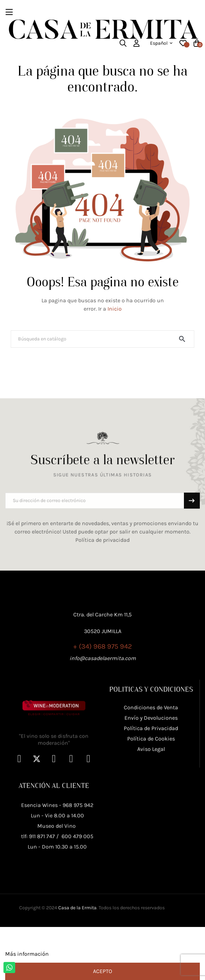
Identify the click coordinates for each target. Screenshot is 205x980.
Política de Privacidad (151, 773)
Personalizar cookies (76, 954)
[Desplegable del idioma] (161, 43)
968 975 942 (78, 861)
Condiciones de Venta (151, 752)
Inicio (115, 309)
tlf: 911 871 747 (38, 892)
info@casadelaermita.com (103, 690)
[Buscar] (102, 339)
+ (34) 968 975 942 (103, 678)
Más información (27, 954)
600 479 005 (77, 892)
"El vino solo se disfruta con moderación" (54, 795)
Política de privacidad (102, 551)
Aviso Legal (151, 794)
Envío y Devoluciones (151, 762)
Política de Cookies (151, 783)
